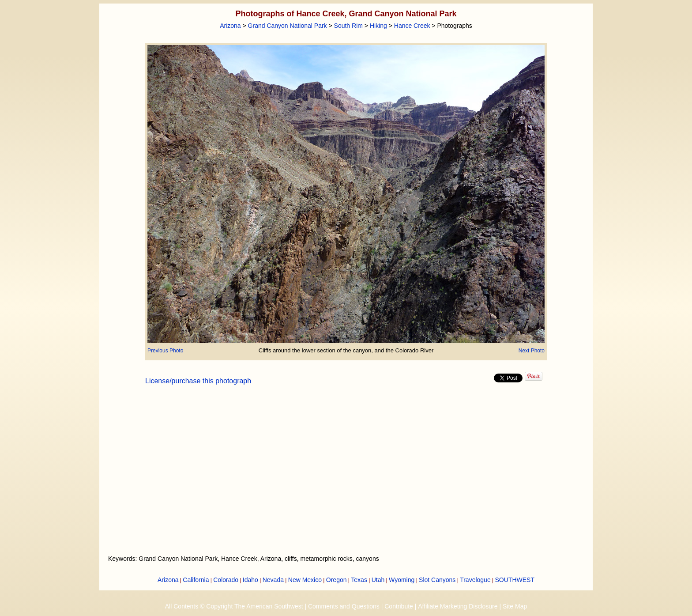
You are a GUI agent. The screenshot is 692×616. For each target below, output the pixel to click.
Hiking (378, 26)
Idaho (250, 580)
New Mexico (305, 580)
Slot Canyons (437, 580)
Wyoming (402, 580)
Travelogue (475, 580)
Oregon (337, 580)
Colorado (226, 580)
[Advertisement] (346, 475)
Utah (378, 580)
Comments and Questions (344, 606)
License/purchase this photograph (198, 381)
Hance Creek (412, 26)
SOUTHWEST (515, 580)
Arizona (230, 26)
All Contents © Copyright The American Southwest (234, 606)
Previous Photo (165, 351)
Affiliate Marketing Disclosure (458, 606)
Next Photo (532, 351)
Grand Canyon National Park (288, 26)
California (196, 580)
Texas (359, 580)
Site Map (515, 606)
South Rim (348, 26)
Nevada (273, 580)
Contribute (399, 606)
